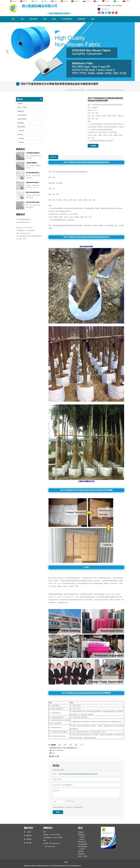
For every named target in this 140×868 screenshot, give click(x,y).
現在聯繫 (93, 146)
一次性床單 (21, 131)
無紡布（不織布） (23, 107)
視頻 (45, 19)
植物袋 (83, 90)
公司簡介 (29, 832)
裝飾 (65, 745)
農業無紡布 (21, 111)
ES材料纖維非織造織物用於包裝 (33, 153)
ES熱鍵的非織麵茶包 (31, 163)
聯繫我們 (82, 19)
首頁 (13, 19)
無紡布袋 (77, 90)
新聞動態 (29, 839)
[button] (69, 79)
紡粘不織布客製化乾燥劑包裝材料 (33, 202)
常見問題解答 (67, 19)
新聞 (54, 19)
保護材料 (20, 103)
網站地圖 (29, 843)
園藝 (76, 745)
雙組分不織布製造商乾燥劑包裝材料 (33, 192)
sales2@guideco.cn (55, 843)
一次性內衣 (21, 142)
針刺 (82, 745)
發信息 (58, 812)
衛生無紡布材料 (22, 115)
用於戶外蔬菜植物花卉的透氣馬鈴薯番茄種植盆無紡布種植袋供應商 (77, 774)
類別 (72, 90)
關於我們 (34, 19)
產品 (23, 19)
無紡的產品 (21, 123)
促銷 (93, 19)
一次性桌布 (21, 138)
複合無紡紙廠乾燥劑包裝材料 (33, 173)
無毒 (60, 745)
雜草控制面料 (21, 127)
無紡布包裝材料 (22, 119)
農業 (71, 745)
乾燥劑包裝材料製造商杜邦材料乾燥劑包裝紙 (33, 183)
